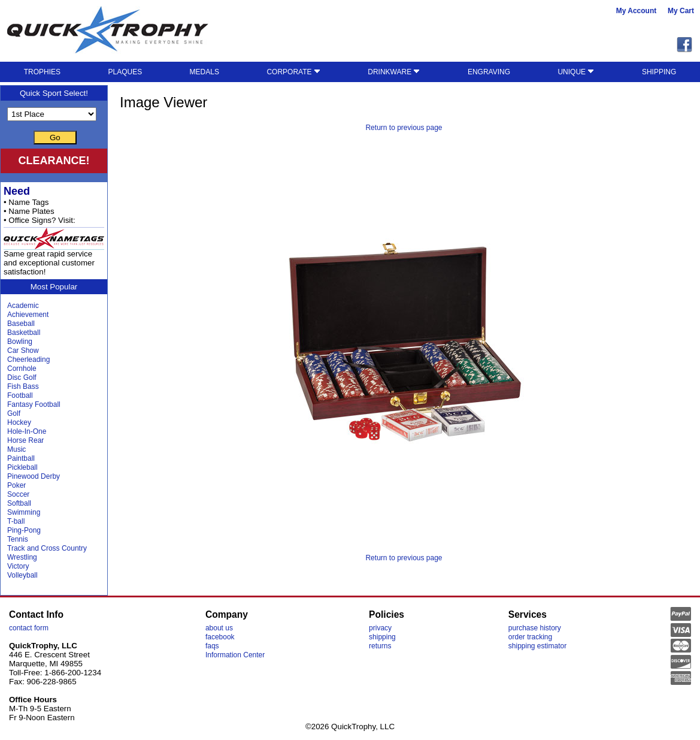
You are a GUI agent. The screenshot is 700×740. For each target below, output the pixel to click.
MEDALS (204, 72)
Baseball (21, 324)
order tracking (530, 637)
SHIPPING (659, 72)
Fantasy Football (34, 404)
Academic (23, 306)
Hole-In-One (27, 431)
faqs (212, 646)
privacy (380, 628)
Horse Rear (25, 440)
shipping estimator (537, 646)
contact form (29, 628)
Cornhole (22, 369)
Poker (16, 485)
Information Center (235, 655)
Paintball (21, 458)
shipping (382, 637)
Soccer (18, 494)
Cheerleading (28, 360)
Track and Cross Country (47, 548)
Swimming (24, 512)
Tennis (18, 539)
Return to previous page (404, 128)
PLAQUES (125, 72)
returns (380, 646)
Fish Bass (23, 386)
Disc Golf (22, 377)
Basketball (24, 333)
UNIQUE (576, 72)
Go (55, 138)
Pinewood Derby (34, 476)
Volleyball (22, 575)
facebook (220, 637)
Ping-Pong (24, 530)
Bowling (20, 342)
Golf (14, 413)
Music (16, 449)
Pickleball (22, 467)
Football (20, 395)
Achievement (28, 315)
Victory (18, 566)
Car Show (23, 351)
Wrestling (22, 557)
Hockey (19, 422)
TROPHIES (42, 72)
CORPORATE (293, 72)
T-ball (16, 521)
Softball (19, 503)
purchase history (535, 628)
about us (219, 628)
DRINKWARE (394, 72)
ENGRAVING (489, 72)
